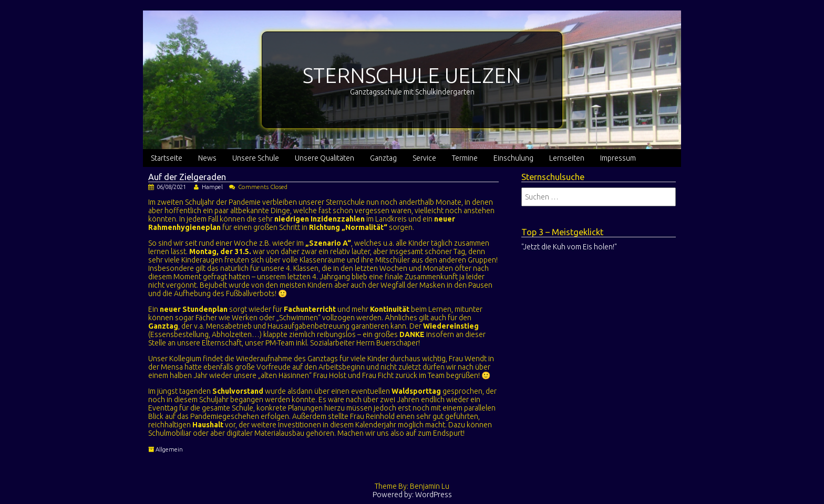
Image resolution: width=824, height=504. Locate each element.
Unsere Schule (256, 158)
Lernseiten (567, 158)
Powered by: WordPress (412, 495)
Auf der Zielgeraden (187, 177)
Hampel (212, 187)
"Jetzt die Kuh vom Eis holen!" (569, 247)
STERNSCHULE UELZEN (412, 75)
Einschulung (513, 158)
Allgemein (169, 449)
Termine (465, 158)
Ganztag (383, 158)
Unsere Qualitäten (325, 158)
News (207, 158)
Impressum (618, 158)
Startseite (167, 158)
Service (424, 158)
